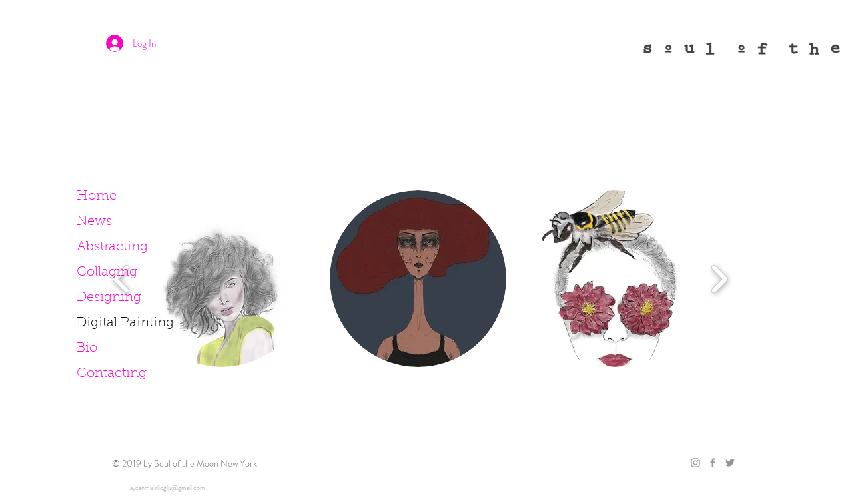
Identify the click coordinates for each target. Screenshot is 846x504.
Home (97, 196)
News (94, 222)
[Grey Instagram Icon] (695, 463)
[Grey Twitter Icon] (730, 463)
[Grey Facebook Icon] (713, 463)
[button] (418, 279)
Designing (109, 298)
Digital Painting (125, 323)
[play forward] (719, 279)
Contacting (112, 374)
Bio (87, 348)
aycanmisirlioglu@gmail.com (168, 488)
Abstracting (112, 247)
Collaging (107, 272)
